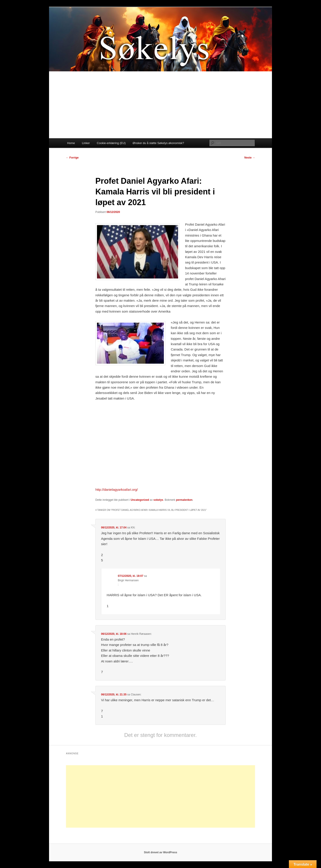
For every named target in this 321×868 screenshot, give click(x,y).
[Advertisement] (160, 105)
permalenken (184, 500)
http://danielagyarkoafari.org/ (117, 490)
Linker (86, 143)
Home (71, 143)
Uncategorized (140, 500)
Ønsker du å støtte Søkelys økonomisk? (158, 143)
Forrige (72, 158)
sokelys (158, 500)
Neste (250, 158)
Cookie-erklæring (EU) (111, 143)
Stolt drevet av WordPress (160, 852)
